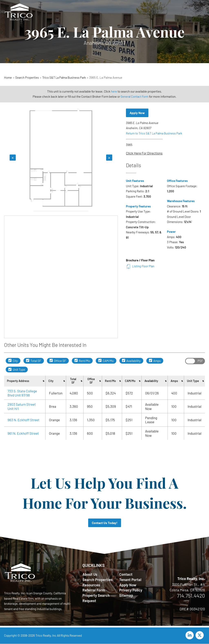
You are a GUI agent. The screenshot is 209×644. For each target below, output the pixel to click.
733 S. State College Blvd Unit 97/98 (22, 393)
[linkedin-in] (190, 635)
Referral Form (94, 591)
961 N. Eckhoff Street (23, 433)
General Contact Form (135, 96)
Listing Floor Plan (140, 266)
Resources (91, 585)
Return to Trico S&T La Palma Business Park (155, 133)
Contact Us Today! (105, 523)
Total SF (34, 361)
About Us (90, 575)
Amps (155, 361)
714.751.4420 (191, 596)
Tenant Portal (130, 580)
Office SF (58, 361)
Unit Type (17, 370)
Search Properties (98, 580)
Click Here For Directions (144, 153)
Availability (131, 361)
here (114, 91)
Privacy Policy (131, 591)
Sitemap (126, 596)
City (13, 361)
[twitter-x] (200, 635)
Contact (126, 575)
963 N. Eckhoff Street (23, 420)
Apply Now (137, 113)
